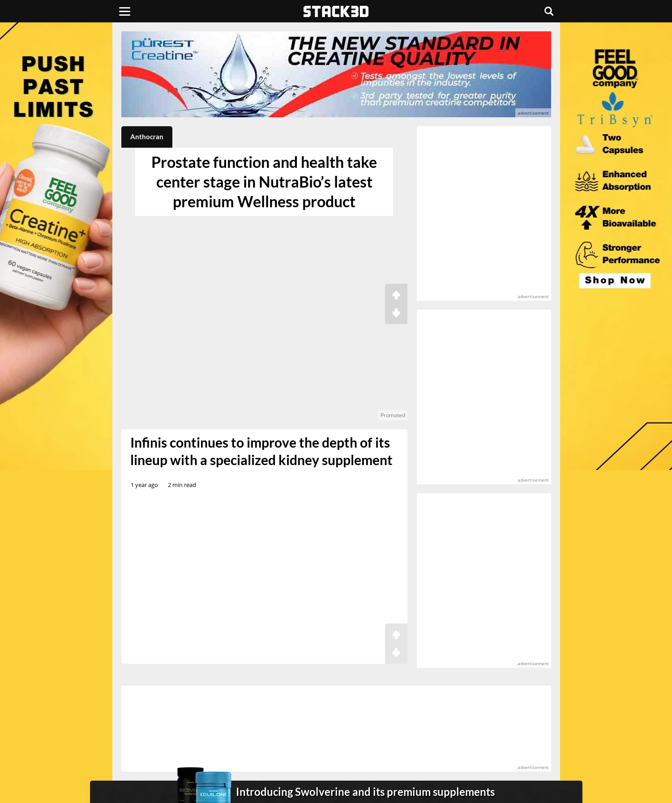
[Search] (549, 11)
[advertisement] (56, 199)
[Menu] (125, 11)
